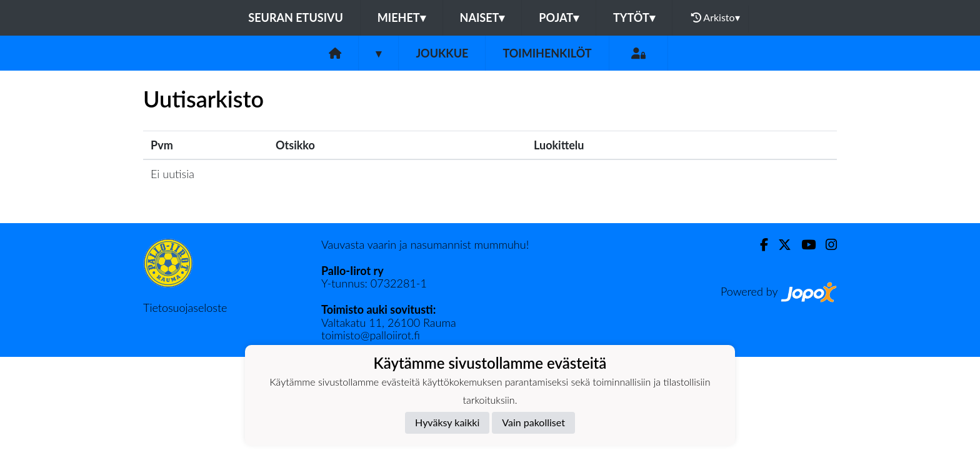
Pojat (559, 17)
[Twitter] (780, 245)
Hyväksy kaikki (447, 422)
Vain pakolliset (533, 422)
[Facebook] (759, 245)
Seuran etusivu (296, 17)
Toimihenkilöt (547, 53)
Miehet (402, 17)
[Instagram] (826, 245)
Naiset (482, 17)
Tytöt (634, 17)
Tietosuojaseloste (185, 307)
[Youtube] (803, 245)
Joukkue (442, 53)
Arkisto (716, 17)
